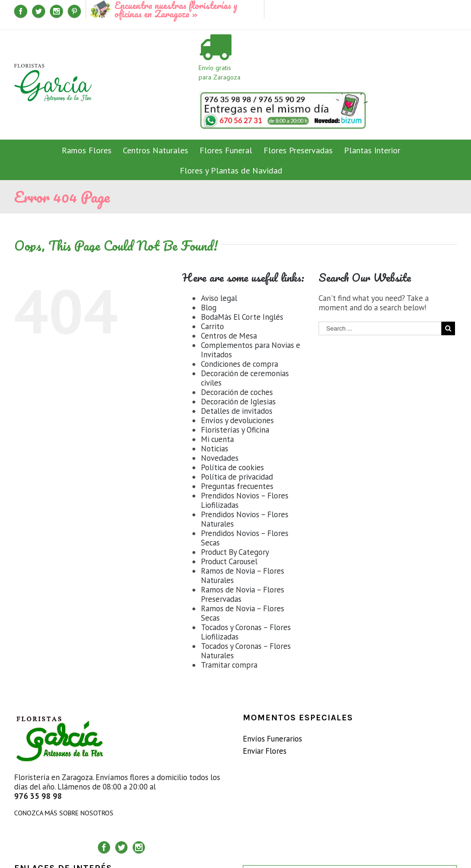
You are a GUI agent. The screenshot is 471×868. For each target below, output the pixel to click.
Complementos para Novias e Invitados (251, 350)
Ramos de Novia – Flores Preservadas (243, 594)
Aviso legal (219, 298)
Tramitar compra (229, 665)
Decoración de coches (237, 392)
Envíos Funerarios (272, 739)
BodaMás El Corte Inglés (242, 317)
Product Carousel (229, 561)
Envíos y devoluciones (237, 420)
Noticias (215, 449)
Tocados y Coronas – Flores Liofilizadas (246, 632)
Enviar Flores (265, 751)
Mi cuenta (217, 439)
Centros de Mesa (229, 336)
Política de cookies (232, 467)
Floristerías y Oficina (235, 430)
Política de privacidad (237, 477)
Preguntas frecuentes (237, 486)
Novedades (220, 458)
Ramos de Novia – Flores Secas (243, 613)
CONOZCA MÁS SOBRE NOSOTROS (64, 813)
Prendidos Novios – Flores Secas (245, 538)
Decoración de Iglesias (238, 402)
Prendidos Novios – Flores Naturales (245, 519)
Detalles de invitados (237, 411)
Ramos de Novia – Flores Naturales (243, 576)
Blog (209, 308)
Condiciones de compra (239, 364)
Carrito (212, 326)
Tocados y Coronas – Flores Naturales (246, 651)
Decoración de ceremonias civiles (245, 378)
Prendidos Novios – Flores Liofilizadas (245, 500)
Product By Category (235, 552)
